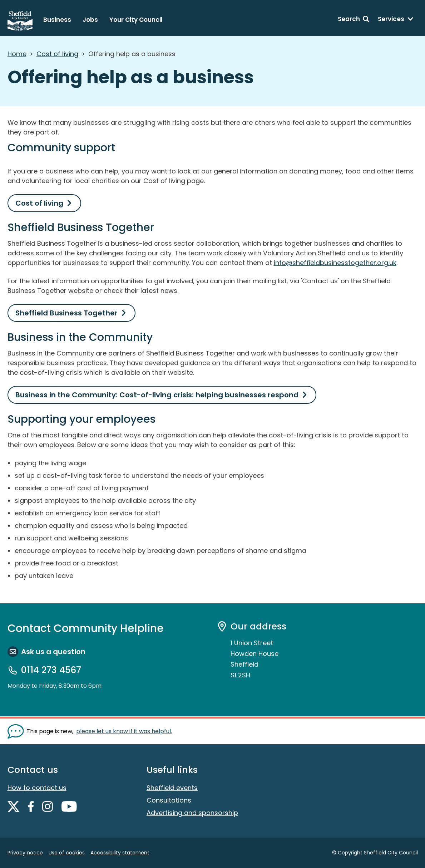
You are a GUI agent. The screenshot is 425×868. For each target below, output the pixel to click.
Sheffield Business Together (66, 313)
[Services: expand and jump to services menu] (396, 20)
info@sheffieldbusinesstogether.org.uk (335, 263)
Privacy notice (25, 853)
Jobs (90, 20)
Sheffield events (172, 788)
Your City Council (136, 20)
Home (17, 54)
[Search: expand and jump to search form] (354, 20)
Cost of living (57, 54)
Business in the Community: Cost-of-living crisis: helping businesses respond (157, 395)
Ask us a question (53, 652)
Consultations (169, 800)
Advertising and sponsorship (192, 813)
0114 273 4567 (51, 670)
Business (57, 20)
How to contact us (37, 788)
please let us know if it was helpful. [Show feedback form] (124, 731)
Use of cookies (67, 853)
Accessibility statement (120, 853)
